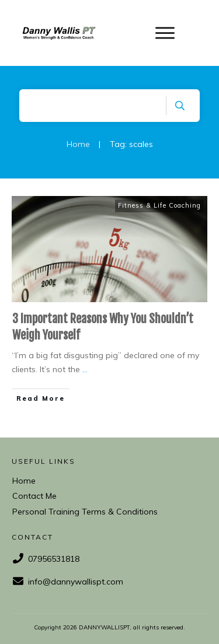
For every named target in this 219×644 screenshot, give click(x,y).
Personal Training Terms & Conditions (85, 512)
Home (24, 481)
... (85, 369)
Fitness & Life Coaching (159, 205)
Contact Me (34, 496)
